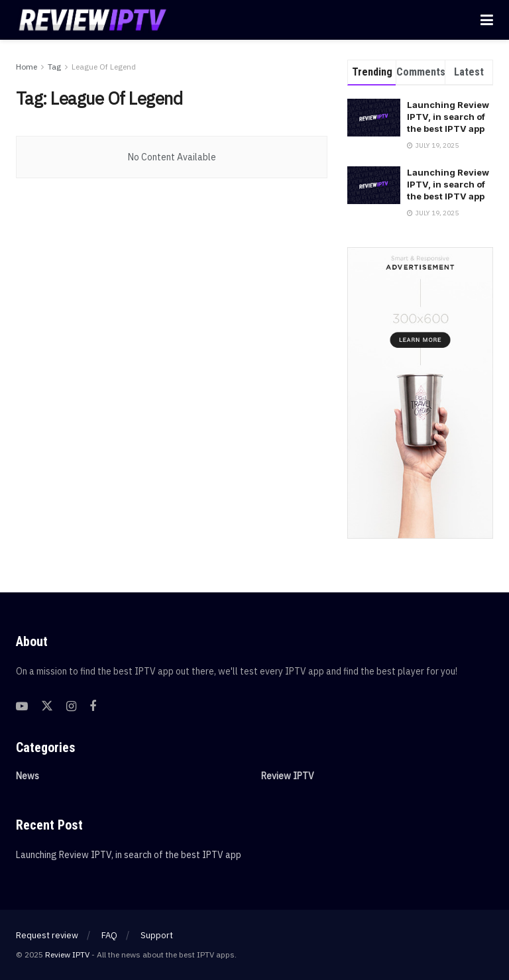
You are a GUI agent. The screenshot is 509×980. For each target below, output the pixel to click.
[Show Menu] (487, 20)
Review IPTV (288, 776)
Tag (54, 67)
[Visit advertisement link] (420, 393)
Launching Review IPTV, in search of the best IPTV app (448, 117)
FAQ (109, 935)
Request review (47, 935)
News (28, 776)
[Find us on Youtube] (22, 707)
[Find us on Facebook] (93, 707)
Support (157, 935)
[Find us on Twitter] (47, 706)
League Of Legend (104, 67)
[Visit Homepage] (93, 20)
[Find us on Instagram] (71, 707)
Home (27, 67)
